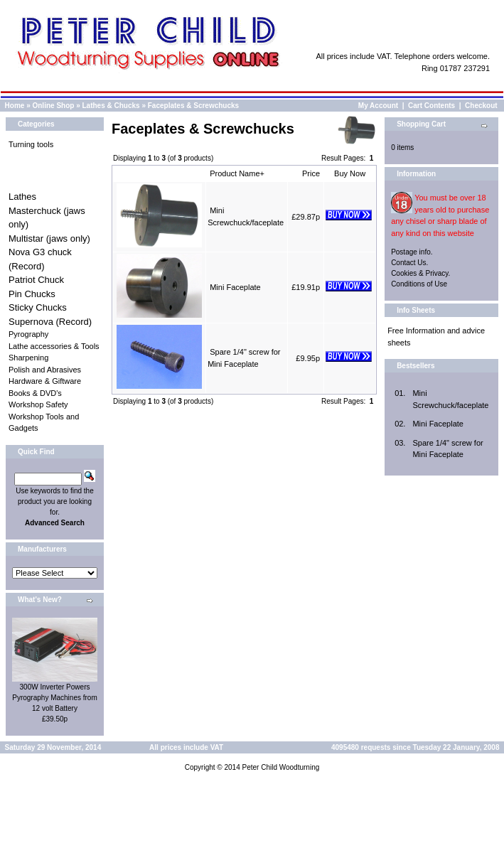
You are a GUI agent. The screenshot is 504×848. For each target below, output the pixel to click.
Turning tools (31, 144)
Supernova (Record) (50, 322)
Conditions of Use (419, 284)
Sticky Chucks (38, 307)
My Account (378, 106)
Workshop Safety (38, 404)
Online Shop (53, 106)
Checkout (481, 106)
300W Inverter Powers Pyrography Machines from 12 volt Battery (55, 698)
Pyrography (28, 334)
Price (311, 173)
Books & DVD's (35, 393)
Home (15, 106)
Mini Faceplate (235, 287)
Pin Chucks (32, 294)
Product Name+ (237, 173)
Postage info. (412, 252)
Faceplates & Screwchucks (193, 106)
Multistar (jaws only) (49, 238)
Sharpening (28, 358)
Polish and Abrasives (45, 370)
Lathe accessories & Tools (54, 346)
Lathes (22, 197)
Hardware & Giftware (45, 381)
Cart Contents (431, 106)
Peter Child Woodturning (280, 767)
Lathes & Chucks (111, 106)
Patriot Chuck (36, 280)
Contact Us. (409, 263)
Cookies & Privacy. (420, 273)
